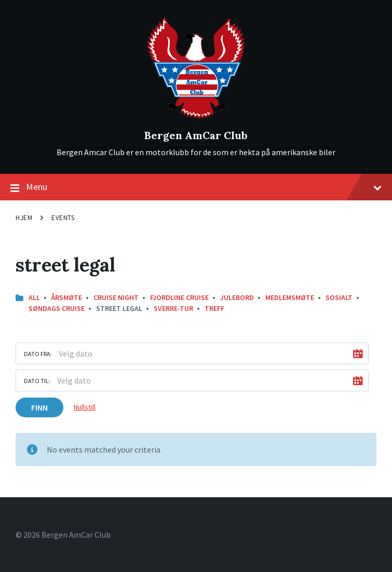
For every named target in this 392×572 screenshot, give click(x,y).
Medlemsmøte (290, 297)
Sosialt (339, 297)
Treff (214, 308)
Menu (196, 187)
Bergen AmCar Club (196, 135)
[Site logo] (196, 118)
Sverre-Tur (173, 308)
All (34, 297)
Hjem (24, 218)
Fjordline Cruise (179, 297)
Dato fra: (38, 354)
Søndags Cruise (57, 308)
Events (63, 218)
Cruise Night (116, 297)
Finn (39, 407)
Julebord (237, 297)
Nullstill (85, 407)
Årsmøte (67, 297)
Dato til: (37, 381)
